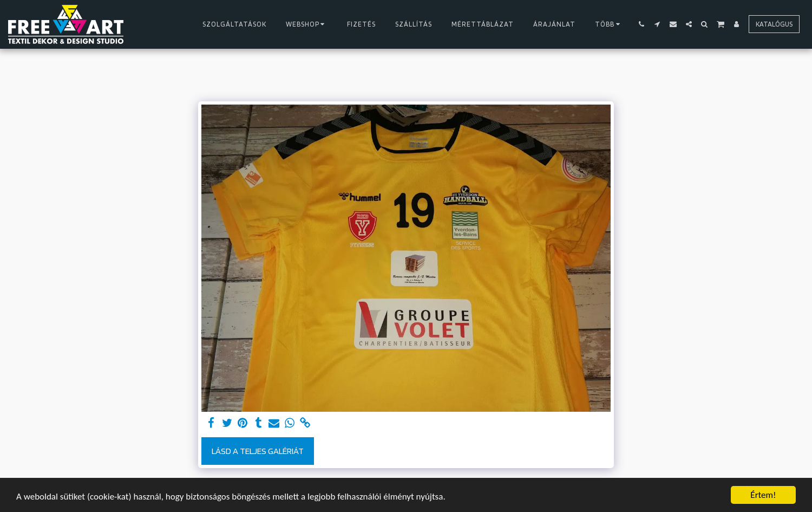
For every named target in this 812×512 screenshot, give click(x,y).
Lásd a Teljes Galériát (258, 451)
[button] (642, 24)
